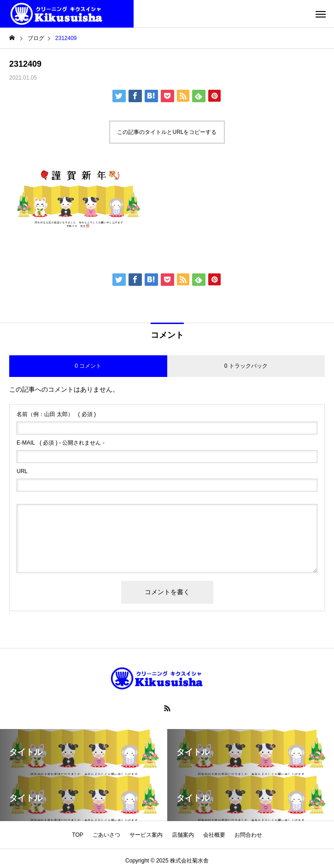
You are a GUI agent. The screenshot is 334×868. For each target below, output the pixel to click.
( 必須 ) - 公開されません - (61, 443)
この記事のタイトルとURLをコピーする (167, 132)
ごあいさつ (106, 835)
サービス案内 (146, 835)
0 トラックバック (246, 366)
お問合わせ (248, 835)
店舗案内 (183, 835)
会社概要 (214, 835)
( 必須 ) (56, 414)
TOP (77, 835)
